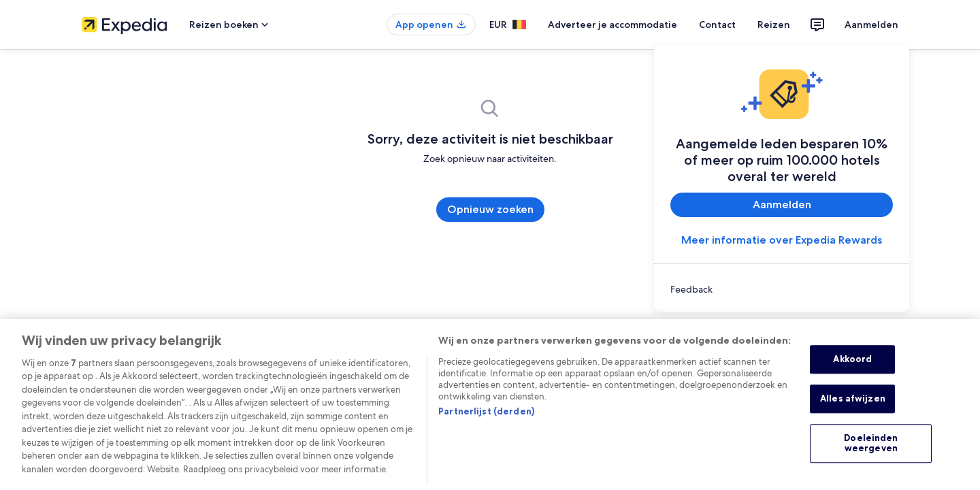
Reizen (781, 24)
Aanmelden (874, 24)
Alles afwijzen (861, 408)
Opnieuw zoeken (490, 209)
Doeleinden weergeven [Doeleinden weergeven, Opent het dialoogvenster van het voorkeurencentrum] (871, 447)
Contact (729, 24)
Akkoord (860, 369)
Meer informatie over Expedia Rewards (782, 240)
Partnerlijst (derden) (479, 409)
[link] (782, 289)
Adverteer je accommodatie (631, 24)
